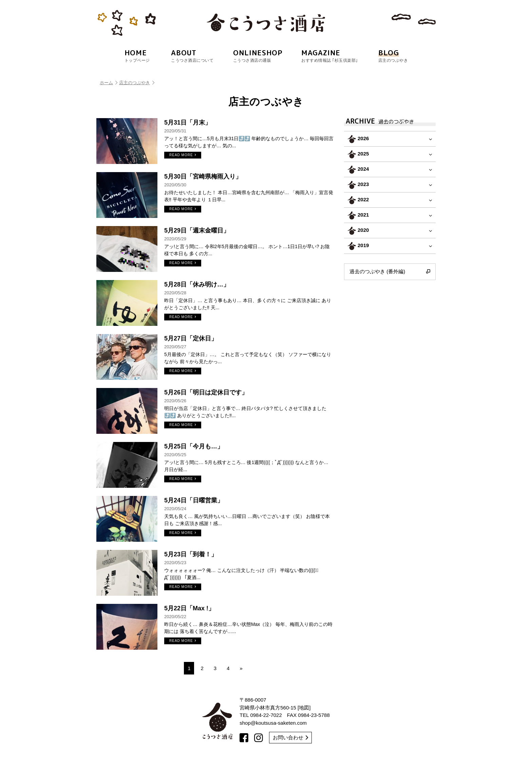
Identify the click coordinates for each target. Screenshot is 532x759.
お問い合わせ (290, 737)
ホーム (109, 83)
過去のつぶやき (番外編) (390, 272)
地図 (304, 708)
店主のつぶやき (137, 83)
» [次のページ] (241, 668)
